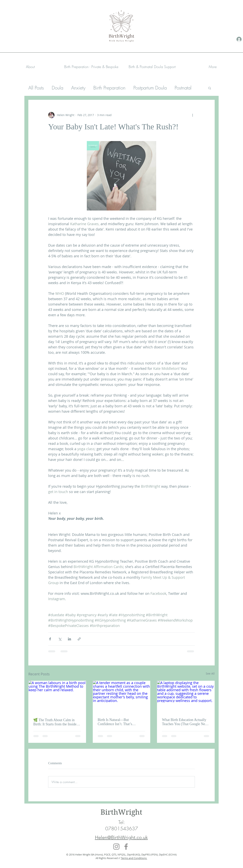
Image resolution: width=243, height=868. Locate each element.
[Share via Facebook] (50, 639)
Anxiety (78, 88)
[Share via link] (79, 639)
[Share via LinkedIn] (69, 639)
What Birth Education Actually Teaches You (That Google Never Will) (186, 722)
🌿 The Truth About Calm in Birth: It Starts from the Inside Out (55, 722)
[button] (91, 67)
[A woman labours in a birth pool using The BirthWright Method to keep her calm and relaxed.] (57, 697)
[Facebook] (126, 847)
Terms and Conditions (134, 858)
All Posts (36, 88)
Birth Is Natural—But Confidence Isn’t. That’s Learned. (115, 722)
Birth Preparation (109, 88)
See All (210, 673)
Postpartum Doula (150, 88)
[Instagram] (116, 847)
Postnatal (183, 88)
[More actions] (192, 115)
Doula (57, 88)
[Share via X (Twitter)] (60, 639)
